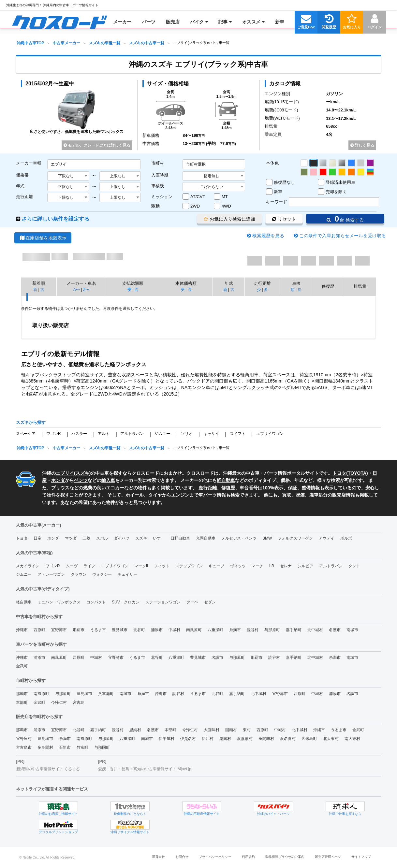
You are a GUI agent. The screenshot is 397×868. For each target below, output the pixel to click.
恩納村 (135, 730)
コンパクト (96, 602)
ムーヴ (72, 566)
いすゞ (159, 538)
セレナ (286, 566)
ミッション (162, 197)
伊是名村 (188, 739)
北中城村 (315, 630)
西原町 (39, 630)
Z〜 (86, 290)
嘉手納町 (294, 630)
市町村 (158, 163)
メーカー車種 (29, 163)
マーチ (257, 566)
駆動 (155, 206)
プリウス (60, 488)
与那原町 (272, 630)
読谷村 (253, 630)
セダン (210, 602)
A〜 (77, 290)
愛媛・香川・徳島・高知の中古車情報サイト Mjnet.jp (145, 769)
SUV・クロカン (126, 602)
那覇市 (79, 630)
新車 (278, 192)
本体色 (272, 163)
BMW (267, 538)
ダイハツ (122, 538)
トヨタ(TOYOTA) (350, 473)
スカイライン (28, 566)
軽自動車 (226, 480)
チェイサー (127, 574)
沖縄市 (22, 630)
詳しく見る (362, 145)
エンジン (180, 495)
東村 (247, 730)
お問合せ (182, 857)
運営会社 (158, 857)
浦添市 (157, 630)
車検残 (158, 186)
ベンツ (81, 480)
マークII (141, 566)
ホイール (135, 495)
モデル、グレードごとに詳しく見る (97, 145)
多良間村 (45, 747)
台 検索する (345, 219)
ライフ (89, 566)
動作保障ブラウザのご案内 (285, 857)
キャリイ (211, 434)
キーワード (277, 202)
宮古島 (79, 702)
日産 (37, 538)
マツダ (71, 538)
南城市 (352, 630)
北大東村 (331, 739)
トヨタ (22, 538)
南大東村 (352, 739)
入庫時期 (160, 175)
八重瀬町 (215, 630)
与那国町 (102, 747)
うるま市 (98, 630)
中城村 (174, 630)
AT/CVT (198, 197)
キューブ (216, 566)
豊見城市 (120, 630)
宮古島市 (24, 747)
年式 (20, 186)
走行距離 (24, 197)
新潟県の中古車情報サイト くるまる (48, 769)
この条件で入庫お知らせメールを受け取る (343, 236)
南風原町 (194, 630)
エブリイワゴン (270, 434)
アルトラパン (132, 434)
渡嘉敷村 (245, 739)
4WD (226, 206)
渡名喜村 (288, 739)
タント (354, 566)
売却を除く (336, 192)
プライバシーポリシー (215, 857)
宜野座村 (24, 739)
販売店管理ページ (328, 857)
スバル (102, 538)
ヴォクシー (102, 574)
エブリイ (65, 473)
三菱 (86, 538)
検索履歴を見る (268, 236)
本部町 (22, 702)
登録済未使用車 (340, 182)
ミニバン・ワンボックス (59, 602)
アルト (104, 434)
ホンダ (58, 480)
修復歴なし (284, 182)
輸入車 (108, 480)
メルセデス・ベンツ (239, 538)
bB (272, 566)
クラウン (79, 574)
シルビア (305, 566)
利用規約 (248, 857)
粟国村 (225, 739)
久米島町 (309, 739)
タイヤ (155, 495)
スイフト (238, 434)
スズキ (82, 473)
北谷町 (139, 630)
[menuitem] (59, 22)
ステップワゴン (189, 566)
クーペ (192, 602)
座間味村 (266, 739)
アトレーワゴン (51, 574)
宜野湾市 (59, 630)
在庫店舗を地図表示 (43, 238)
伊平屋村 (167, 739)
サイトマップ (361, 857)
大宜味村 (212, 730)
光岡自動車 (206, 538)
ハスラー (79, 434)
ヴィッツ (238, 566)
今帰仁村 (59, 702)
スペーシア (26, 434)
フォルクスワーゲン (295, 538)
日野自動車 (180, 538)
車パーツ (208, 495)
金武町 (22, 666)
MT (225, 197)
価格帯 (22, 175)
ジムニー (162, 434)
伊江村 (208, 739)
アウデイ (327, 538)
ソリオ (187, 434)
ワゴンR (54, 434)
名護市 (335, 630)
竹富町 (82, 747)
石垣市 (65, 747)
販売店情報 (344, 495)
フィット (162, 566)
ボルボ (346, 538)
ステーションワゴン (163, 602)
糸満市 (235, 630)
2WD (195, 206)
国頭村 (231, 730)
